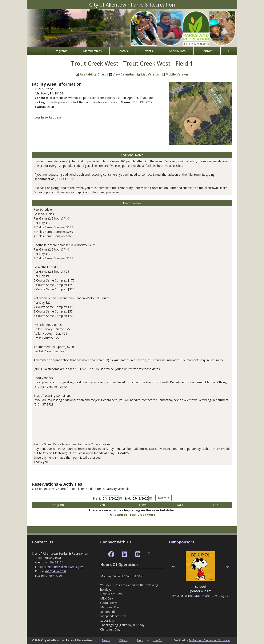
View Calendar (123, 74)
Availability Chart (91, 74)
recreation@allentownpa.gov (63, 567)
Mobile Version (177, 74)
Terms (106, 640)
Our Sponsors (181, 542)
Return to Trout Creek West (134, 515)
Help (140, 640)
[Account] (229, 51)
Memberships (92, 51)
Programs (61, 51)
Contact (207, 51)
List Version (150, 74)
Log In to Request (48, 117)
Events (148, 51)
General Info (177, 51)
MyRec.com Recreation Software (209, 640)
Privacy (124, 640)
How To (157, 640)
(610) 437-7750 (56, 571)
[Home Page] (36, 51)
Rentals (123, 51)
